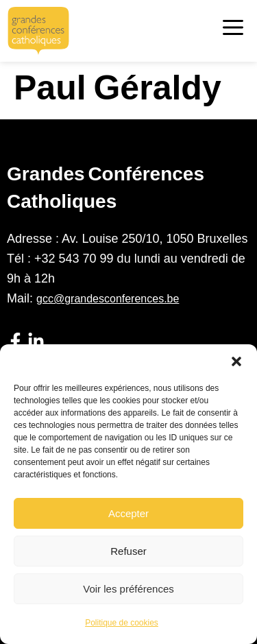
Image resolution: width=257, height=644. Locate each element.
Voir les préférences (128, 589)
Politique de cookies (122, 623)
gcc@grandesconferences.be (108, 299)
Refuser (128, 551)
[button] (236, 361)
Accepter (128, 513)
